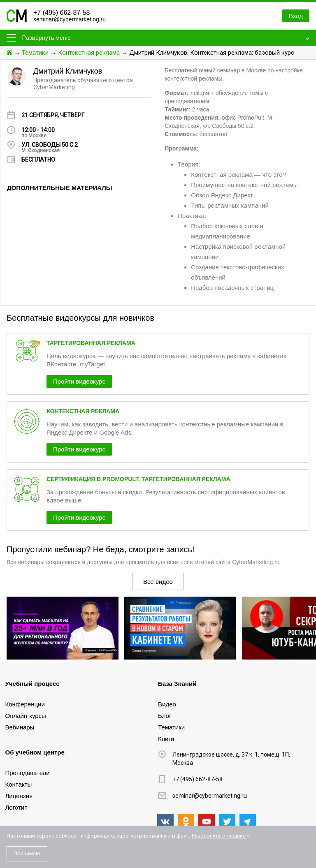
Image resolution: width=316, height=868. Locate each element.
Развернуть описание (219, 836)
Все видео (158, 582)
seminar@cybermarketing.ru (70, 19)
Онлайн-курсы (26, 716)
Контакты (19, 784)
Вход (296, 16)
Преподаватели (28, 773)
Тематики (35, 53)
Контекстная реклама (89, 53)
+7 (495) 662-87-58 (62, 13)
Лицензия (19, 796)
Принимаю (27, 853)
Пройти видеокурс (79, 381)
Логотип (17, 807)
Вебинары (20, 727)
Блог (165, 716)
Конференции (25, 704)
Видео (167, 704)
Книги (166, 739)
